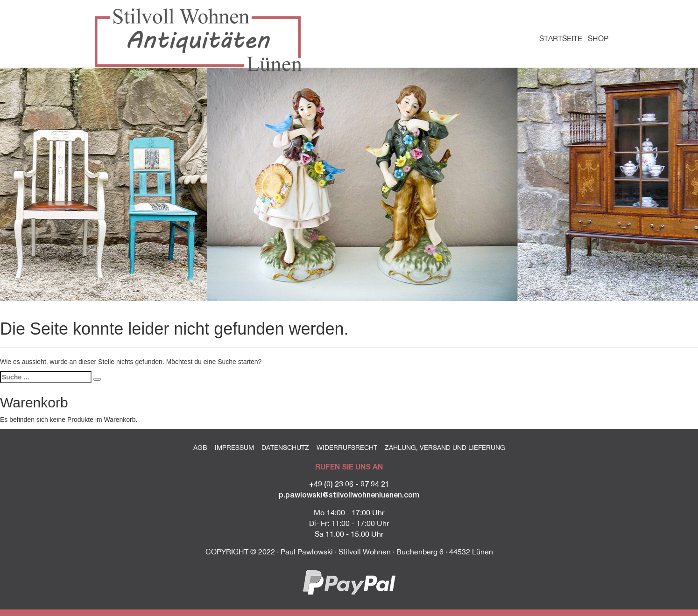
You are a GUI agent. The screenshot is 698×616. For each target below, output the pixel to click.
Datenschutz (285, 448)
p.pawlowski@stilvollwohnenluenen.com (349, 494)
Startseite (561, 38)
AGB (200, 448)
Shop (598, 38)
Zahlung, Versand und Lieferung (445, 448)
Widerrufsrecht (347, 448)
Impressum (234, 448)
